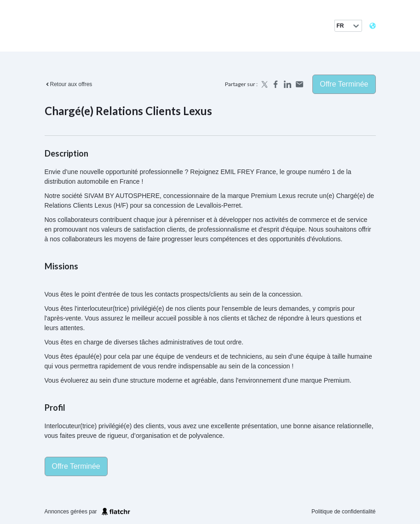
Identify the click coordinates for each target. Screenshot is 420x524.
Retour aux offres (69, 84)
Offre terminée (344, 84)
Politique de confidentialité (343, 512)
